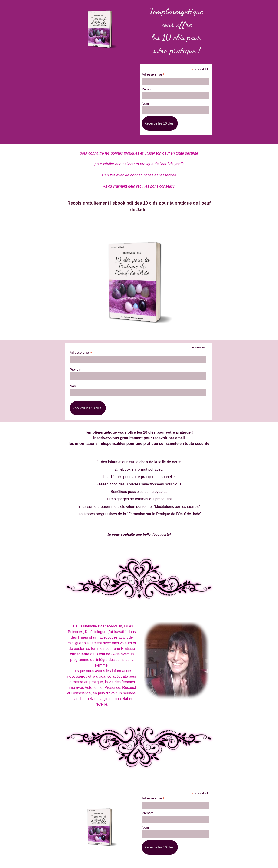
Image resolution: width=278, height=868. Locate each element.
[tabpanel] (176, 31)
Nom (145, 104)
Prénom (147, 89)
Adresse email (153, 74)
